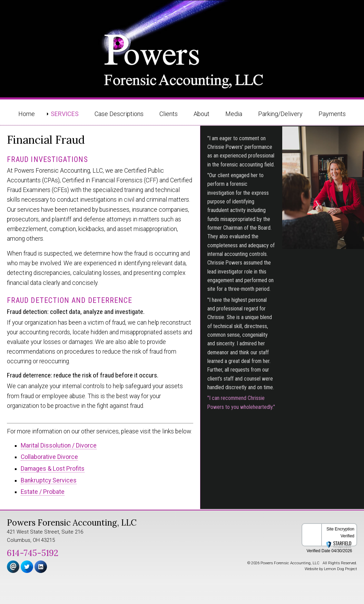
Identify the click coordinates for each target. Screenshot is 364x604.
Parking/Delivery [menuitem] (280, 114)
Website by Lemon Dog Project (331, 569)
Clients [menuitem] (169, 114)
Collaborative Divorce (49, 457)
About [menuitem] (201, 114)
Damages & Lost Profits (53, 469)
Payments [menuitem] (332, 114)
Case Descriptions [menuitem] (119, 114)
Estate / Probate (43, 492)
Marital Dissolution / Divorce (59, 445)
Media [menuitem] (234, 114)
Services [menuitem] (65, 114)
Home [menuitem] (27, 114)
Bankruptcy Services (49, 480)
